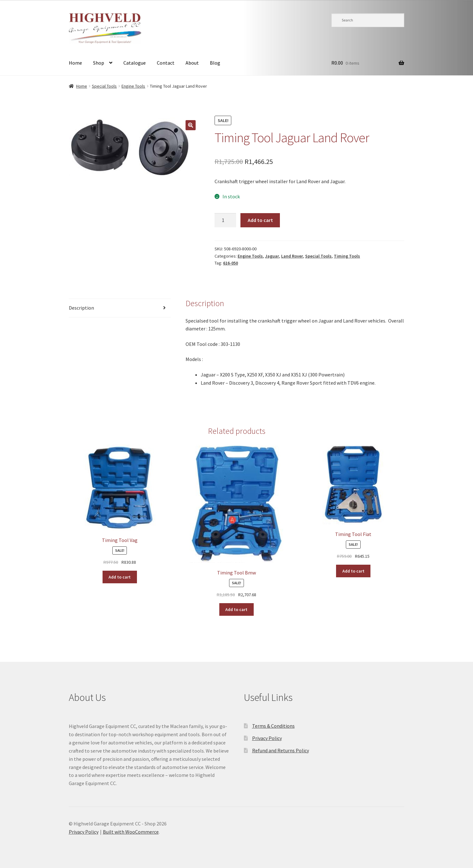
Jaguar (272, 256)
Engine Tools (133, 86)
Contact (166, 63)
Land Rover (292, 256)
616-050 (231, 263)
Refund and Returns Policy (281, 750)
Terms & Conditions (273, 726)
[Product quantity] (225, 220)
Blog (215, 63)
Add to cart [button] (120, 577)
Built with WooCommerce (131, 832)
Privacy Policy (267, 738)
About (192, 63)
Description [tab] (81, 308)
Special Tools (104, 86)
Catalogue (135, 63)
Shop (99, 63)
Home (75, 63)
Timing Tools (347, 256)
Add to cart (260, 220)
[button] (191, 125)
